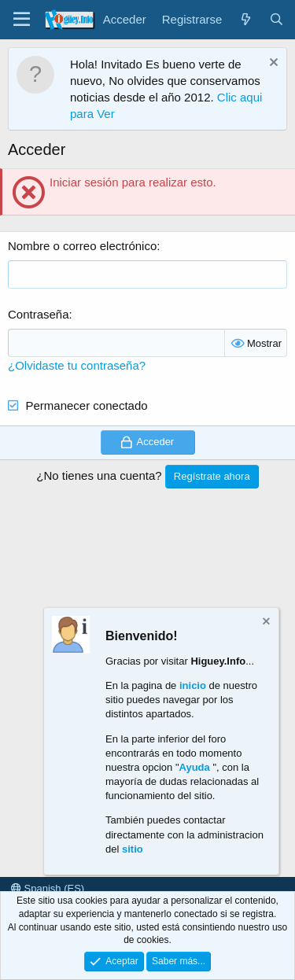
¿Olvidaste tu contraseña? (77, 365)
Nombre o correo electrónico (82, 246)
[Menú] (22, 20)
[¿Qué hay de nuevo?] (245, 19)
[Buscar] (277, 19)
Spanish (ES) (48, 888)
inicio (193, 685)
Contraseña (39, 314)
